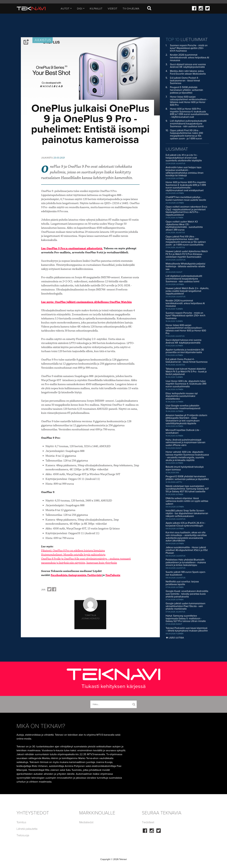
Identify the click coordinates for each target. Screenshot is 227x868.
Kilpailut (96, 9)
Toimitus (21, 822)
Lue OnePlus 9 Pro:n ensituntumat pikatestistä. (72, 248)
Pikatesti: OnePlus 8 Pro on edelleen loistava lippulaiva (73, 551)
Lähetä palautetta (27, 829)
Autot (66, 9)
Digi (81, 9)
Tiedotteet (148, 822)
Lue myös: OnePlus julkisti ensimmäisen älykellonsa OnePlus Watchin (86, 302)
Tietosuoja (23, 835)
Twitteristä (94, 575)
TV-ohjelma (131, 9)
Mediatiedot (86, 822)
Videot (113, 9)
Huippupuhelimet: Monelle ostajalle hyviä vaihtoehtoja (73, 555)
